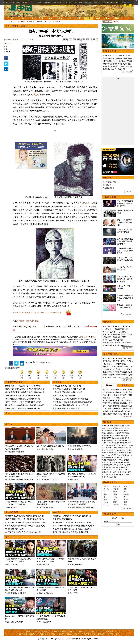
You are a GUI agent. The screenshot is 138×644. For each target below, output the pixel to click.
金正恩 (117, 438)
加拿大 (119, 448)
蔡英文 (131, 453)
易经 (104, 475)
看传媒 (85, 634)
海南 (9, 622)
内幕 (118, 443)
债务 (130, 448)
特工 (50, 480)
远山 (115, 492)
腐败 (110, 445)
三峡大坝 (121, 431)
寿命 (108, 477)
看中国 (22, 10)
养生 (115, 477)
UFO (110, 438)
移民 (122, 465)
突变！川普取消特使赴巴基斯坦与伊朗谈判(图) (125, 222)
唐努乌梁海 (126, 460)
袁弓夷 (119, 433)
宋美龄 (104, 472)
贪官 (129, 443)
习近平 (119, 428)
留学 (129, 465)
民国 (112, 470)
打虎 (117, 445)
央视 (115, 465)
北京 (104, 455)
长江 (108, 433)
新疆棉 (126, 431)
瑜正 (115, 502)
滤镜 (75, 480)
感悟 (117, 475)
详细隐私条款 (127, 2)
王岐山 (122, 438)
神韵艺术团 (42, 634)
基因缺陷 (80, 449)
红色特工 (55, 480)
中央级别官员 (28, 480)
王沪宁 (130, 440)
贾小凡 (106, 489)
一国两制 (130, 445)
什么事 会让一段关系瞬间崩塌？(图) (116, 329)
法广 (104, 448)
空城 (44, 593)
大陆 (22, 18)
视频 (117, 18)
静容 (115, 499)
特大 (88, 40)
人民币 (119, 450)
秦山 (105, 499)
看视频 (69, 634)
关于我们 (54, 632)
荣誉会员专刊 (109, 51)
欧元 (123, 450)
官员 (9, 480)
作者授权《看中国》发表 (28, 321)
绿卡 (120, 467)
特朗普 (124, 426)
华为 (107, 445)
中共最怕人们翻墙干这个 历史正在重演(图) (118, 390)
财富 (115, 453)
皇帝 (125, 472)
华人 (118, 465)
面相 (44, 449)
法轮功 (104, 460)
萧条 (51, 593)
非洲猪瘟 (123, 455)
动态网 (110, 634)
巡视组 (13, 480)
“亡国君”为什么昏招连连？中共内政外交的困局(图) (25, 516)
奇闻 (107, 18)
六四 (128, 428)
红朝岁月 (39, 21)
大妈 (112, 455)
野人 (6, 46)
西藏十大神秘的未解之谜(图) (64, 396)
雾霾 (104, 457)
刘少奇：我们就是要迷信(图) (113, 340)
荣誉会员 (84, 337)
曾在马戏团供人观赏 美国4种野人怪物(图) (69, 389)
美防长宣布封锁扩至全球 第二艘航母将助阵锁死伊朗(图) (125, 241)
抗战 (119, 470)
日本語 (110, 632)
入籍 (117, 467)
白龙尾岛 (110, 462)
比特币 (111, 450)
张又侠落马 (107, 185)
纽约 (69, 18)
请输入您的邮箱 (118, 518)
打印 (83, 40)
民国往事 (21, 21)
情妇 (104, 445)
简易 (125, 486)
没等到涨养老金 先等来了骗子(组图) (116, 345)
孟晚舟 (104, 440)
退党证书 (101, 634)
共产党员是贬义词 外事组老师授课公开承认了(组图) (25, 392)
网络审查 (110, 460)
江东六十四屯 (117, 460)
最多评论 (110, 385)
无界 (118, 634)
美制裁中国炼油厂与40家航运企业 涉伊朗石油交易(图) (125, 279)
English (82, 632)
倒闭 (48, 593)
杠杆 (104, 450)
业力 (71, 449)
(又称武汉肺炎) (113, 426)
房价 (115, 455)
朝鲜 (115, 448)
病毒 (104, 428)
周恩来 (46, 480)
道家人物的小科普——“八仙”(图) (114, 332)
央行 (127, 448)
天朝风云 (12, 21)
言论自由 (105, 465)
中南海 (114, 443)
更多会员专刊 (127, 72)
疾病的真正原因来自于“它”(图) (79, 446)
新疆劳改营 (126, 462)
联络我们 (38, 632)
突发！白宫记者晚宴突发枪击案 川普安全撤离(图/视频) (125, 204)
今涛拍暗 (117, 486)
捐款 (46, 632)
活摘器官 (111, 431)
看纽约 (77, 634)
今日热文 (10, 424)
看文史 (15, 26)
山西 (40, 507)
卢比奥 (128, 426)
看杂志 (61, 634)
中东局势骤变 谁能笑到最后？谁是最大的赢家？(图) (25, 526)
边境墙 (112, 440)
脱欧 (123, 448)
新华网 (21, 452)
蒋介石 (128, 470)
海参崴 (122, 453)
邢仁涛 (106, 502)
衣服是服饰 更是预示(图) (15, 529)
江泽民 (104, 443)
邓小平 (109, 472)
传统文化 (57, 21)
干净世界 (31, 634)
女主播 (111, 465)
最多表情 (126, 385)
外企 (44, 622)
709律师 (122, 457)
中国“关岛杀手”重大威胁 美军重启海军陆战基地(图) (72, 402)
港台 (50, 18)
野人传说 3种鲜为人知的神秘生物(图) (67, 386)
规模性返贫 (22, 593)
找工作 (76, 593)
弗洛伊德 (105, 438)
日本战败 (7, 52)
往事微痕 (111, 436)
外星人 (104, 477)
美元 (107, 450)
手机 (120, 475)
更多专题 (129, 191)
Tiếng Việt (101, 632)
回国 (114, 467)
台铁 (116, 431)
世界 (79, 18)
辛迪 (125, 505)
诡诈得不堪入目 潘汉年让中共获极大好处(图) (23, 409)
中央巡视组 (19, 480)
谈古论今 (30, 21)
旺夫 (47, 449)
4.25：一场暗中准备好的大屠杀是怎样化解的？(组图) (26, 522)
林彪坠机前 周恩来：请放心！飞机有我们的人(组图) (25, 389)
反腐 (114, 445)
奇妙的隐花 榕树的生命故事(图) (114, 69)
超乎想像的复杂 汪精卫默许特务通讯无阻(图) (23, 396)
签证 (110, 467)
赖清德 (127, 438)
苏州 (9, 593)
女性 (40, 449)
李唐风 (126, 494)
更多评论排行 (127, 416)
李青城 (126, 499)
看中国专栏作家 (111, 482)
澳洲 (109, 470)
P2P (131, 455)
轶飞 (105, 492)
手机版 (65, 40)
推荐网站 (22, 634)
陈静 (115, 494)
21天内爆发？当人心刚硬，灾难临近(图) (117, 369)
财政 (112, 453)
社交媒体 (108, 448)
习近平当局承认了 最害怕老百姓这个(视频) (118, 375)
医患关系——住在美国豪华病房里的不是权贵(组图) (25, 405)
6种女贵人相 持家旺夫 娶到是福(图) (50, 446)
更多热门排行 (127, 380)
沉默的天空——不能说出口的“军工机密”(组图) (23, 386)
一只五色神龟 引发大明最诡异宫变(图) (116, 56)
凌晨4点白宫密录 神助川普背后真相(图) (117, 411)
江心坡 (115, 462)
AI (11, 507)
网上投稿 (28, 632)
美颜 (71, 480)
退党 (127, 436)
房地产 (104, 453)
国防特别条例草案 (79, 507)
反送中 (125, 443)
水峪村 (48, 507)
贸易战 (115, 428)
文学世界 (48, 21)
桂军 (115, 470)
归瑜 (125, 489)
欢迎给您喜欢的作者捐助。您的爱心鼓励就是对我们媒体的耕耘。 (38, 313)
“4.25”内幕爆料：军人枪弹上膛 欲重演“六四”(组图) (25, 519)
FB (113, 448)
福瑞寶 (92, 634)
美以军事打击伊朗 (109, 182)
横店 (9, 507)
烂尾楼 (49, 622)
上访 (127, 457)
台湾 (71, 507)
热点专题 (107, 178)
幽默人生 (109, 475)
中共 (113, 438)
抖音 (78, 480)
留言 (79, 40)
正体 (70, 40)
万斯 (116, 440)
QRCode (28, 362)
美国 (41, 18)
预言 (124, 475)
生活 (98, 18)
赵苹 (125, 497)
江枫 (125, 502)
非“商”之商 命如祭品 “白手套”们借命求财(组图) (23, 532)
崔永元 (109, 443)
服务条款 (63, 632)
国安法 (104, 433)
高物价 (21, 622)
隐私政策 (73, 632)
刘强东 (108, 455)
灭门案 (41, 480)
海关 (104, 467)
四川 (14, 452)
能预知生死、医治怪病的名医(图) (115, 337)
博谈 (60, 18)
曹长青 (116, 505)
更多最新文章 (127, 348)
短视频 (15, 507)
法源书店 (52, 634)
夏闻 (125, 492)
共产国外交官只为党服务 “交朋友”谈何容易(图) (23, 402)
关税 (108, 440)
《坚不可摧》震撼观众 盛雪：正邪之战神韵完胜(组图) (125, 251)
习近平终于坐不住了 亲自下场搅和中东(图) (118, 395)
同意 (128, 5)
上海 (40, 593)
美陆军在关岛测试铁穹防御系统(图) (66, 409)
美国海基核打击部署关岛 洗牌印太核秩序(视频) (71, 399)
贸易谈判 (125, 440)
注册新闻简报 (109, 514)
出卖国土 (105, 431)
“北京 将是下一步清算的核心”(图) (115, 364)
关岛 (6, 49)
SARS (120, 462)
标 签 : (8, 44)
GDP (40, 622)
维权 (118, 457)
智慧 (113, 475)
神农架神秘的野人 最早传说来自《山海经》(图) (71, 405)
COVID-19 (109, 428)
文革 (112, 477)
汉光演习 (105, 436)
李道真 (116, 489)
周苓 (105, 494)
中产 (118, 453)
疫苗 (112, 433)
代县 (44, 507)
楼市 (108, 453)
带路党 (72, 564)
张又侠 (124, 428)
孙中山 (123, 470)
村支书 (53, 507)
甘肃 (17, 452)
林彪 (113, 472)
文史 (88, 18)
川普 (120, 426)
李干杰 (10, 452)
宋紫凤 (106, 486)
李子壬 (106, 505)
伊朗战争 (78, 564)
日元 (127, 450)
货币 (115, 450)
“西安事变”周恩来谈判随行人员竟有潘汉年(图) (23, 399)
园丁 (105, 497)
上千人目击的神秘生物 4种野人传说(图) (68, 392)
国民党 (123, 436)
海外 (128, 467)
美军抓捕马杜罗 (109, 188)
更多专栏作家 (127, 508)
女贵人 (51, 449)
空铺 (13, 622)
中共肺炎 (105, 426)
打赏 (74, 40)
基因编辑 (108, 457)
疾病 (75, 449)
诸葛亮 (129, 472)
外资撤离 (14, 593)
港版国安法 (125, 433)
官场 (31, 18)
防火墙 (114, 457)
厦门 (72, 593)
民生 (124, 467)
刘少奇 (117, 472)
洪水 (115, 433)
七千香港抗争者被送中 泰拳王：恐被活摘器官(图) (125, 298)
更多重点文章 (127, 315)
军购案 (88, 507)
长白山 (104, 462)
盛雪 (115, 497)
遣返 (107, 467)
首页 (12, 18)
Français (91, 632)
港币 (130, 450)
